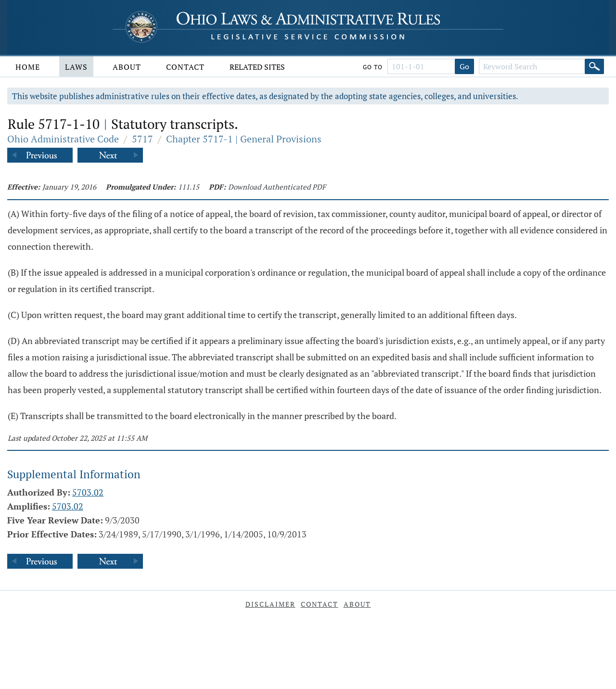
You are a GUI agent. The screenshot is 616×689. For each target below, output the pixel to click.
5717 (142, 139)
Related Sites (257, 67)
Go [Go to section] (464, 66)
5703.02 (88, 492)
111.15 (189, 187)
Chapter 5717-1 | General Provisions (244, 139)
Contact (185, 67)
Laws (76, 67)
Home (28, 67)
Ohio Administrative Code (63, 139)
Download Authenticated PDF (277, 187)
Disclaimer (270, 604)
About (127, 67)
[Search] (594, 66)
